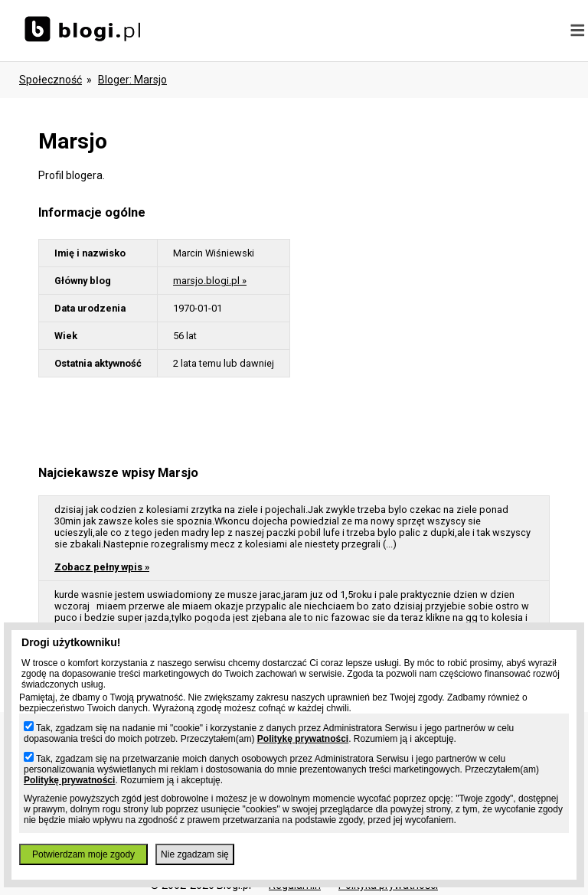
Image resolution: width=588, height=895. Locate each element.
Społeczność (51, 80)
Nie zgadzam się (195, 854)
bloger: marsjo (132, 80)
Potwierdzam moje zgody (83, 854)
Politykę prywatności (303, 739)
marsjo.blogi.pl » (210, 281)
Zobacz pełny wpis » (102, 567)
